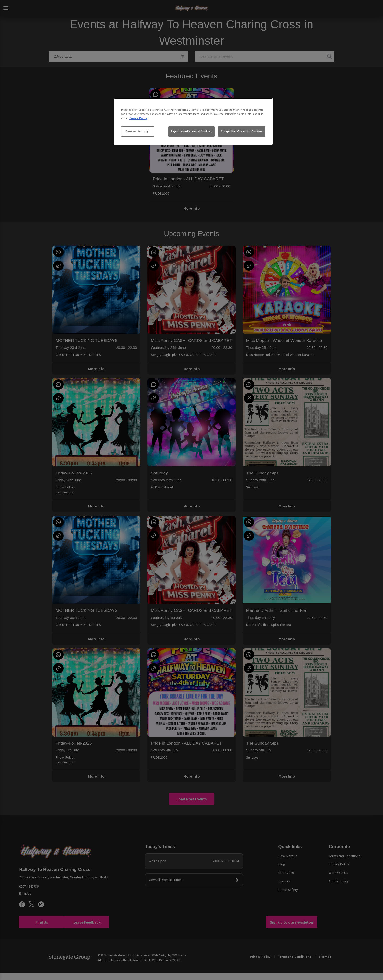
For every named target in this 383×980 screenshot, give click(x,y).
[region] (193, 121)
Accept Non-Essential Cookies (242, 131)
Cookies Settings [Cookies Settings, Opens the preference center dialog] (138, 131)
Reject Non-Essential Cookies (191, 131)
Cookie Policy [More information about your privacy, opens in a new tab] (138, 118)
